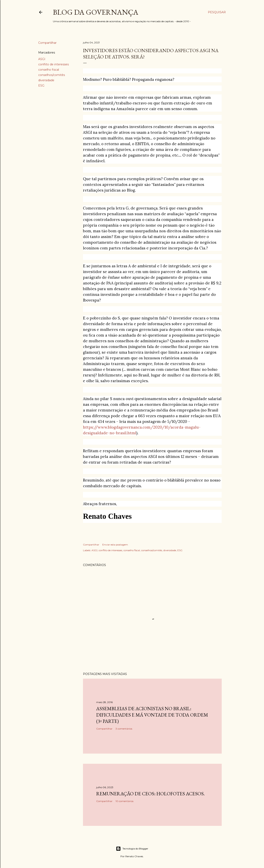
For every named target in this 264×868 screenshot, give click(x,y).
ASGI (42, 59)
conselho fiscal (49, 70)
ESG (41, 86)
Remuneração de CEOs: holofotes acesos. (150, 794)
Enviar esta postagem (115, 545)
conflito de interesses (53, 64)
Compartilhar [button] (47, 43)
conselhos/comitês (52, 75)
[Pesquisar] (217, 12)
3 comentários (124, 729)
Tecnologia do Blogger (132, 849)
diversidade (46, 80)
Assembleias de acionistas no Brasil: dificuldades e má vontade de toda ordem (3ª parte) (152, 715)
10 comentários (124, 801)
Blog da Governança (96, 12)
